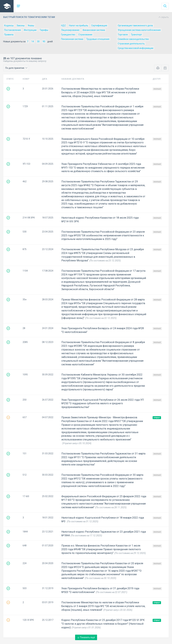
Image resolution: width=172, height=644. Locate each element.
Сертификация (99, 26)
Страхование (85, 35)
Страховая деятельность (131, 44)
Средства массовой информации (136, 48)
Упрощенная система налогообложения (139, 30)
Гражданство (68, 35)
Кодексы (9, 26)
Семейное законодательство (133, 39)
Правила (9, 35)
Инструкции (30, 30)
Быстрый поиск (86, 17)
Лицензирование (70, 30)
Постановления (13, 30)
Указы (31, 26)
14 (33, 41)
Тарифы (44, 30)
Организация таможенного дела (135, 26)
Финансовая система (94, 30)
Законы (21, 26)
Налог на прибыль (79, 26)
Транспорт (136, 35)
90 (44, 41)
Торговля (123, 35)
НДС (63, 26)
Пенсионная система (72, 39)
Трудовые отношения (98, 39)
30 (38, 41)
